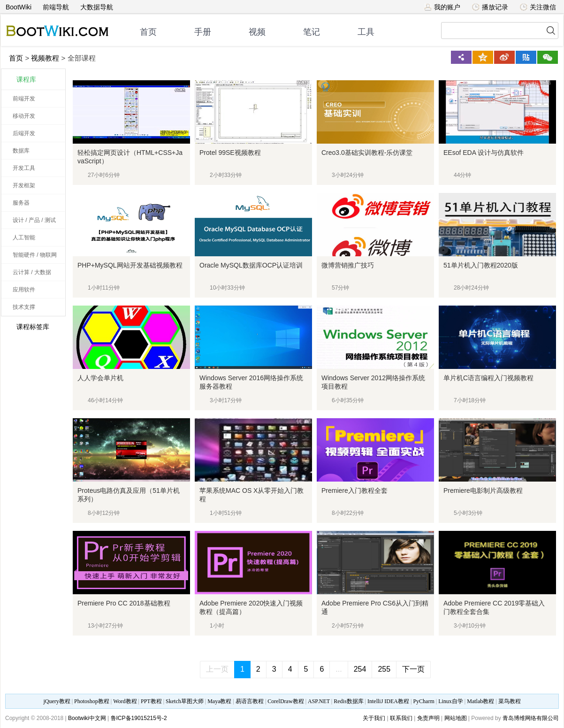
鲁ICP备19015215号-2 (139, 718)
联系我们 (401, 718)
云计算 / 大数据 (32, 272)
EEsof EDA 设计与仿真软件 (484, 153)
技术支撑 (24, 307)
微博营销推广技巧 (348, 265)
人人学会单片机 (100, 378)
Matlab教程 (480, 701)
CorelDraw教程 (286, 701)
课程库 (26, 79)
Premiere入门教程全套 (354, 490)
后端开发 (24, 133)
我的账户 (442, 7)
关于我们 (374, 718)
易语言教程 (250, 701)
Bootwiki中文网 (87, 718)
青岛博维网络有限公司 (531, 718)
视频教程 (45, 58)
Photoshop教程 (92, 701)
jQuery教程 (57, 701)
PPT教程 (151, 701)
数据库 (21, 151)
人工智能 (24, 238)
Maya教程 (219, 701)
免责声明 (428, 718)
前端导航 (56, 7)
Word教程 (125, 701)
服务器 (21, 203)
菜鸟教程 (510, 701)
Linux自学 (451, 701)
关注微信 (538, 7)
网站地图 (456, 718)
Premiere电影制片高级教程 (483, 490)
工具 (366, 32)
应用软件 (24, 290)
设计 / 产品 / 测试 (34, 220)
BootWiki (19, 7)
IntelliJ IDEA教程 (388, 701)
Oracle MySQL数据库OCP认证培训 (251, 265)
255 (384, 669)
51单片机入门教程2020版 (481, 265)
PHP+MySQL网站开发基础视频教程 (130, 265)
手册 (203, 32)
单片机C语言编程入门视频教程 (488, 378)
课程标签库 (27, 327)
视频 (257, 32)
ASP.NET (319, 701)
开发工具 (24, 168)
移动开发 (24, 116)
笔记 (312, 32)
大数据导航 (97, 7)
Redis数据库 (348, 701)
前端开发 (24, 99)
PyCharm (423, 701)
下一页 (413, 669)
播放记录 (490, 7)
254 (360, 669)
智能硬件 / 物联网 (35, 255)
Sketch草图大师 (185, 701)
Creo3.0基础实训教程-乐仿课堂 (367, 153)
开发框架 (24, 185)
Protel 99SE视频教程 (230, 153)
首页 (148, 32)
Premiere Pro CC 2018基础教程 (124, 603)
